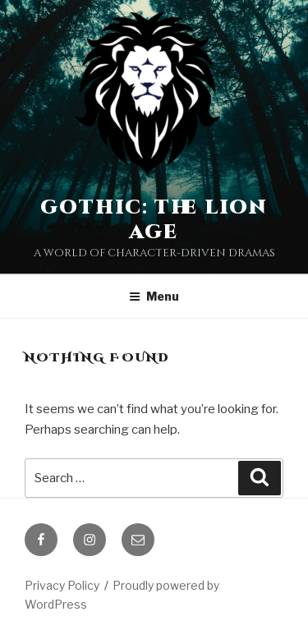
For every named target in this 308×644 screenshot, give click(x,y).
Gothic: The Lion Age (154, 220)
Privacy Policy (62, 585)
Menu (154, 296)
